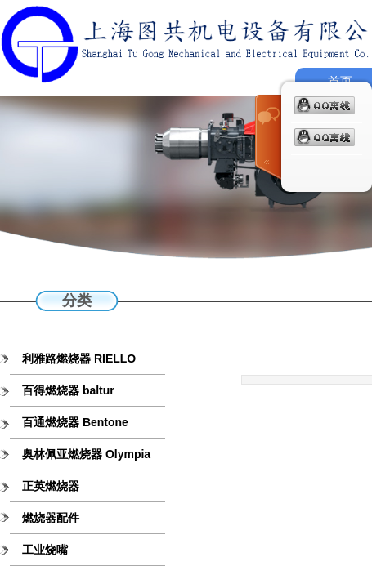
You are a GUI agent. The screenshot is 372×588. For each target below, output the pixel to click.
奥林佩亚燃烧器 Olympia (86, 454)
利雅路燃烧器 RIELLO (79, 359)
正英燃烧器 (51, 486)
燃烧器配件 (51, 518)
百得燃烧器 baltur (68, 390)
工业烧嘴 (45, 550)
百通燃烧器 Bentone (75, 422)
